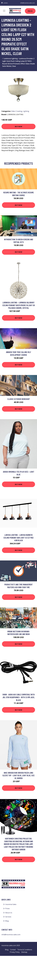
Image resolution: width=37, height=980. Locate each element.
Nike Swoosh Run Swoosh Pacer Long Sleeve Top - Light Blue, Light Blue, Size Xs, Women (18, 775)
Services (8, 917)
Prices (30, 11)
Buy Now (19, 126)
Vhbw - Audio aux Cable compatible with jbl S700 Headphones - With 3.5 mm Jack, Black (19, 697)
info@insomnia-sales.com (28, 3)
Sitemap (24, 952)
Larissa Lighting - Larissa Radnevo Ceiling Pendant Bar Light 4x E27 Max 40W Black (18, 538)
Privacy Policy (15, 952)
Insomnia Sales (11, 904)
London (6, 3)
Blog (7, 921)
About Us (9, 913)
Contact (13, 950)
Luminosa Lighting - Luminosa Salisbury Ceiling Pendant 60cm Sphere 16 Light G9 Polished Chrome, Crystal (19, 305)
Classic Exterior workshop (19, 399)
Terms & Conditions (25, 950)
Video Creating (17, 111)
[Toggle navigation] (4, 11)
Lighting (26, 111)
